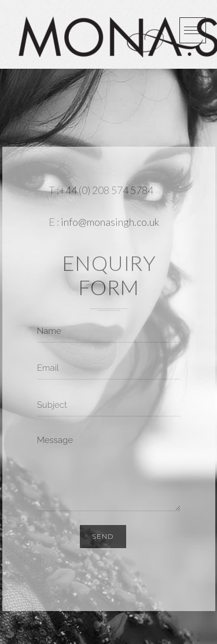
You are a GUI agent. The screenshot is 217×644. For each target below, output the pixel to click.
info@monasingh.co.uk (110, 222)
